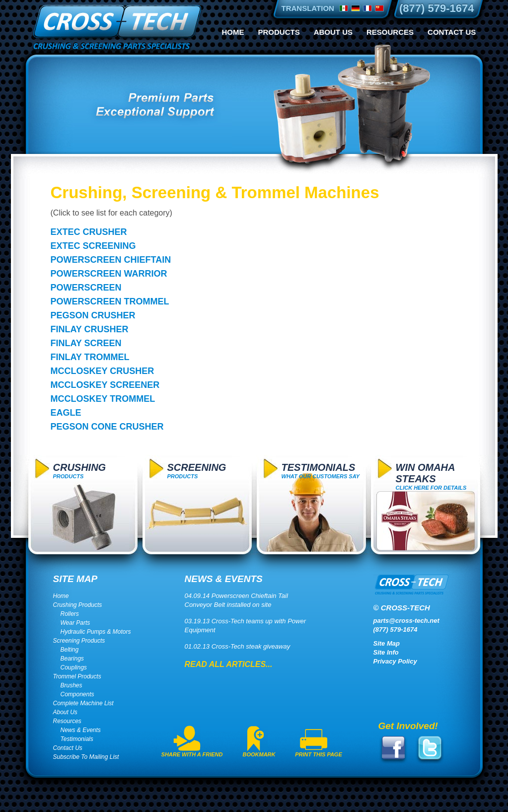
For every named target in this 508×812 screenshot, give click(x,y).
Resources (390, 32)
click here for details (431, 476)
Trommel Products (77, 676)
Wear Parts (75, 623)
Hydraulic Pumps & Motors (96, 632)
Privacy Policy (395, 661)
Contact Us (452, 32)
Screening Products (79, 641)
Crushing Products (78, 605)
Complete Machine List (83, 703)
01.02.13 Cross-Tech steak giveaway (238, 646)
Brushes (72, 685)
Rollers (70, 614)
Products (279, 32)
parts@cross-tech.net (406, 621)
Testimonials (77, 739)
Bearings (72, 659)
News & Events (81, 730)
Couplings (74, 667)
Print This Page (319, 754)
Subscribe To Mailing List (86, 757)
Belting (70, 650)
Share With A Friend (192, 754)
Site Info (386, 652)
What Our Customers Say (321, 471)
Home (233, 32)
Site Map (387, 643)
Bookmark (259, 754)
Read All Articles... (229, 664)
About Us (333, 32)
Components (77, 694)
